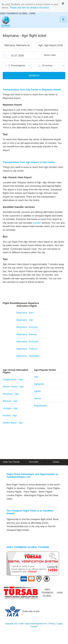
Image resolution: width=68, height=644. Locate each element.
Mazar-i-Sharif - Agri (13, 387)
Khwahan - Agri (11, 394)
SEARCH (34, 76)
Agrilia (37, 391)
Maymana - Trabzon (27, 349)
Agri (36, 377)
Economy (47, 65)
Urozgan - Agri (10, 408)
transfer (37, 223)
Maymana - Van (25, 320)
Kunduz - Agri (10, 415)
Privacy (52, 624)
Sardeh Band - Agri (13, 423)
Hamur (38, 398)
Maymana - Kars (25, 313)
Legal (60, 624)
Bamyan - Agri (10, 401)
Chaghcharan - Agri (13, 379)
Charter (56, 462)
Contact (34, 626)
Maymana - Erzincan (27, 341)
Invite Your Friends (11, 462)
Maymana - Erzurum (27, 327)
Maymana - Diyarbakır (28, 356)
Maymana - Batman (27, 334)
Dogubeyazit (41, 406)
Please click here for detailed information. (30, 8)
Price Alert (34, 462)
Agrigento (39, 384)
